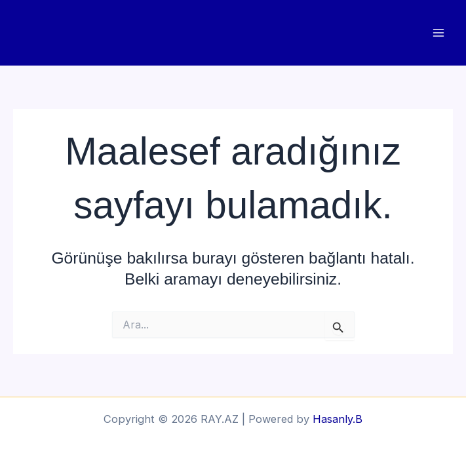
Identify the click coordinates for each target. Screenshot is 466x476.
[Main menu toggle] (438, 33)
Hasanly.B (338, 419)
